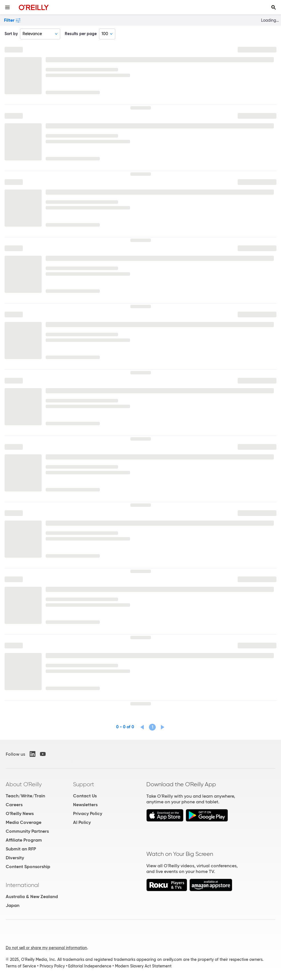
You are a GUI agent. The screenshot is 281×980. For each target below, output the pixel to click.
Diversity (15, 858)
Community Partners (27, 831)
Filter (12, 20)
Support (84, 784)
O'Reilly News (20, 813)
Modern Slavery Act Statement (143, 966)
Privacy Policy (88, 813)
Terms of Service (21, 966)
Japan (13, 905)
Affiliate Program (24, 840)
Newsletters (85, 805)
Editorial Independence (90, 966)
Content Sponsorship (28, 867)
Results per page (81, 34)
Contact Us (85, 796)
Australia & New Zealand (32, 897)
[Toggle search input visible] (274, 7)
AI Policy (82, 822)
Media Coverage (24, 822)
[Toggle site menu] (7, 7)
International (22, 885)
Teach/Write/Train (25, 796)
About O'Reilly (24, 784)
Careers (14, 805)
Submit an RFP (21, 849)
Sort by (11, 34)
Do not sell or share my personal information (46, 948)
